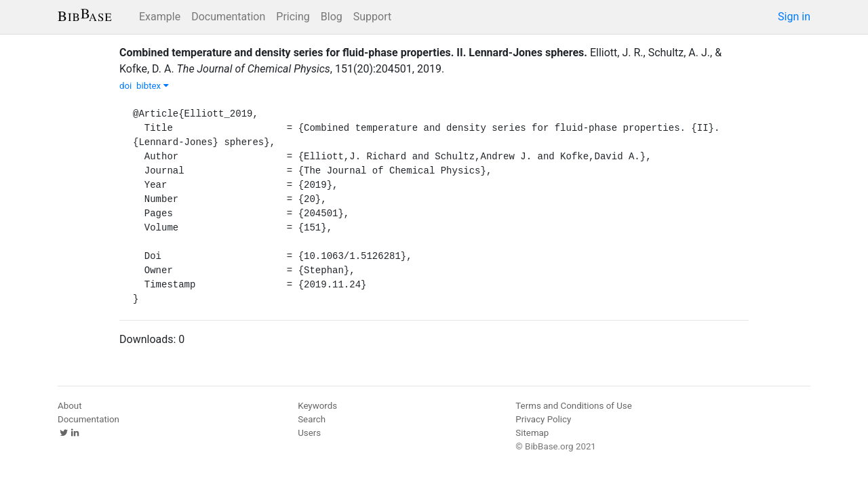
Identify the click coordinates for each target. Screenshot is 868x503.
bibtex (153, 86)
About (70, 406)
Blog (332, 17)
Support (372, 17)
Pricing (293, 17)
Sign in (794, 17)
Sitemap (532, 433)
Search (312, 419)
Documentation (228, 17)
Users (309, 433)
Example (160, 17)
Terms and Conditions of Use (573, 406)
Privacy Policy (543, 419)
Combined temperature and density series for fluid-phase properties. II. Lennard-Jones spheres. (353, 53)
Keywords (317, 406)
